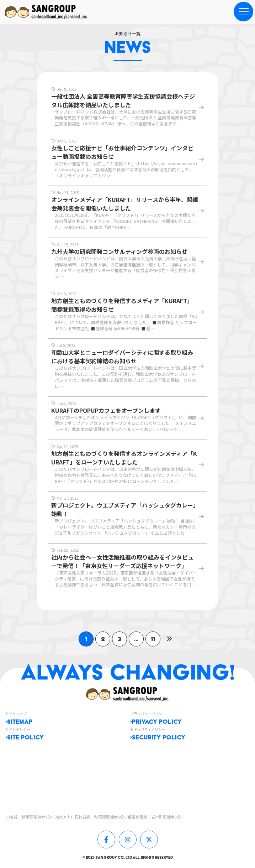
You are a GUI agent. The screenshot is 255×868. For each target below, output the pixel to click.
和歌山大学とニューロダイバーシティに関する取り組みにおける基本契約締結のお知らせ (122, 357)
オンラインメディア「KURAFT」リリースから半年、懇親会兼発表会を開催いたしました (125, 204)
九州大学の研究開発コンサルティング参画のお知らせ (119, 251)
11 (153, 639)
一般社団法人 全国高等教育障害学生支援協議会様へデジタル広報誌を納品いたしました (123, 100)
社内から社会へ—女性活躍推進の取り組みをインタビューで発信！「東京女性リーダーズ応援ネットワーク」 (122, 561)
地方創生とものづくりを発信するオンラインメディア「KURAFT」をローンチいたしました (124, 458)
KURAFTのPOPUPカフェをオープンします (106, 410)
